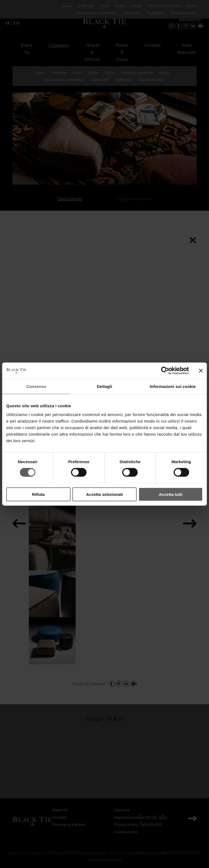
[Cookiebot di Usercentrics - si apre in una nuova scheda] (165, 371)
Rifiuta (38, 494)
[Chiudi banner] (201, 371)
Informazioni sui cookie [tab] (173, 386)
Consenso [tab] (36, 386)
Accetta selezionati (104, 494)
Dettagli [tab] (104, 386)
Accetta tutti (171, 494)
